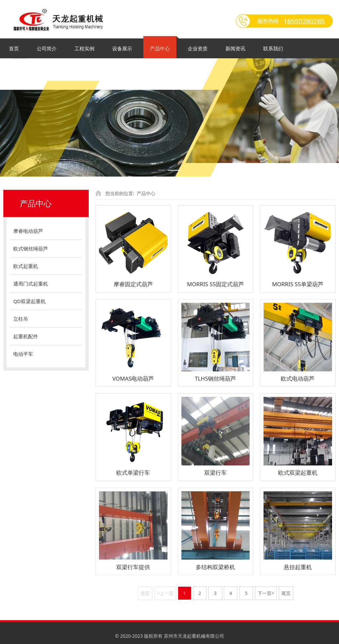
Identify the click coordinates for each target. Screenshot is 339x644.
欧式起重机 (26, 266)
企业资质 (198, 48)
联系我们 (273, 48)
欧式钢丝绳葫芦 (31, 248)
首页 (14, 48)
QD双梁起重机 (29, 301)
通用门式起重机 (31, 284)
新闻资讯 (235, 48)
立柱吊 (21, 319)
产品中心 (160, 48)
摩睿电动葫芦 (28, 231)
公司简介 (47, 48)
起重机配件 (26, 336)
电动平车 (23, 354)
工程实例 (84, 48)
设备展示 (122, 48)
